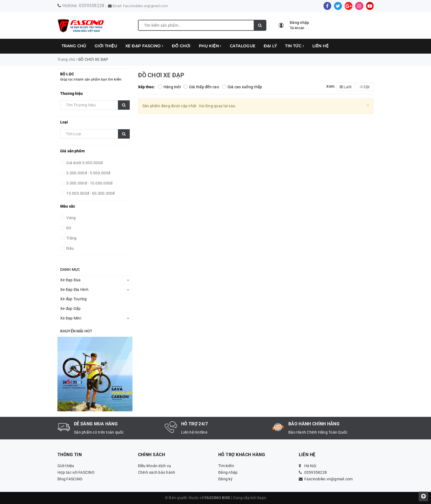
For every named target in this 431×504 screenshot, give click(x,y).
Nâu (70, 248)
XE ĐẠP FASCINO (144, 46)
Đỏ (68, 228)
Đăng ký (225, 479)
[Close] (368, 105)
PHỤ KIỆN (210, 46)
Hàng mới (169, 87)
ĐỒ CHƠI (181, 46)
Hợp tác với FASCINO (76, 472)
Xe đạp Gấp (71, 309)
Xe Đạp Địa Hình (74, 290)
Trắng (71, 238)
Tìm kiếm (226, 466)
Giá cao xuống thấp (242, 87)
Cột (365, 87)
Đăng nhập (228, 472)
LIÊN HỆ (320, 46)
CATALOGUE (243, 46)
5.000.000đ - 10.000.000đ (89, 183)
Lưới (346, 87)
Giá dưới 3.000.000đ (84, 163)
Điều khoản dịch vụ (155, 466)
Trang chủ (74, 46)
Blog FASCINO (70, 479)
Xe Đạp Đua (71, 280)
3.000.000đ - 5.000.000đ (88, 173)
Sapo (262, 498)
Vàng (71, 218)
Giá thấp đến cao (201, 87)
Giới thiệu (106, 46)
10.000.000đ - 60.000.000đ (90, 193)
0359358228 (92, 6)
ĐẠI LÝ (270, 46)
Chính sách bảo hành (157, 472)
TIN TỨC (295, 46)
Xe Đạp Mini (71, 318)
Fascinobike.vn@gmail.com (145, 6)
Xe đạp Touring (74, 299)
